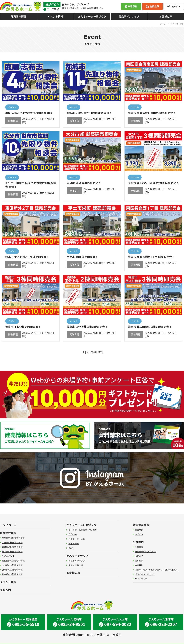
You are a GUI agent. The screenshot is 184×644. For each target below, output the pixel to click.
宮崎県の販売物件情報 (12, 547)
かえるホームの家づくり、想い (83, 530)
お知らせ (139, 556)
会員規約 (139, 565)
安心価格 (73, 534)
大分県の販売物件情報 (12, 542)
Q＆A (71, 548)
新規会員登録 (141, 525)
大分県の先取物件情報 (12, 565)
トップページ (8, 525)
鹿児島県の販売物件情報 (13, 538)
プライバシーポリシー (145, 574)
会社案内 (138, 542)
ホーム (163, 24)
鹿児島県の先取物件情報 (13, 561)
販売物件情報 (19, 16)
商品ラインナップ (129, 16)
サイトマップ (141, 579)
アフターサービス (77, 539)
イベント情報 (55, 16)
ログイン (174, 6)
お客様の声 (166, 16)
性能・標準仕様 (76, 565)
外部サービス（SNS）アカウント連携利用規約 (156, 570)
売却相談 (139, 561)
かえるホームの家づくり (92, 16)
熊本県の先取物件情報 (12, 574)
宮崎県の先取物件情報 (12, 570)
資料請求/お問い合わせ (146, 551)
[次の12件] (96, 352)
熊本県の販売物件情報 (12, 551)
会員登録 (152, 6)
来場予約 (131, 6)
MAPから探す (8, 556)
